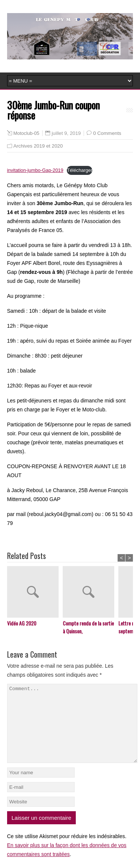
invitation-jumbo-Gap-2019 (35, 170)
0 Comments (107, 133)
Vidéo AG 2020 (22, 623)
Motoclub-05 (26, 133)
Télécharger (80, 170)
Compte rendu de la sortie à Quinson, (88, 627)
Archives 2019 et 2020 (38, 146)
